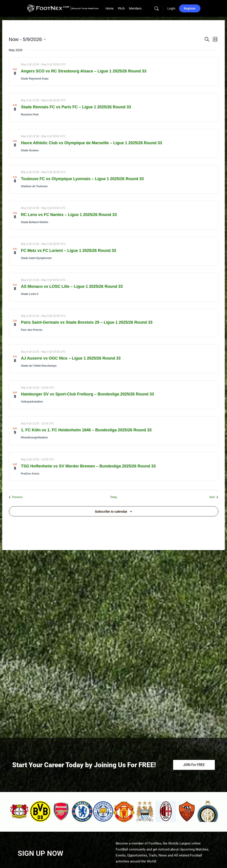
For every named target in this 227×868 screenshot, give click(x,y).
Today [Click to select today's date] (113, 497)
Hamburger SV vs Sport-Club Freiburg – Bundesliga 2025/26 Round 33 (88, 394)
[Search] (157, 8)
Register (190, 8)
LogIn (171, 8)
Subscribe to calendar (111, 512)
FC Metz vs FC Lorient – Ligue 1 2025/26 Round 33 (69, 251)
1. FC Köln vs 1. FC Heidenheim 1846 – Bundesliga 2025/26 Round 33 (86, 430)
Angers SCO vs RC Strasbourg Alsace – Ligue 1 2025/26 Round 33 (84, 71)
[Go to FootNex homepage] (63, 8)
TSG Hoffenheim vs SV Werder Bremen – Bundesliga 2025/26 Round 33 (88, 466)
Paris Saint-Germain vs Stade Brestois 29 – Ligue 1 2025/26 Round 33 (87, 322)
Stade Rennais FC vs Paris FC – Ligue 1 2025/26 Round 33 (76, 107)
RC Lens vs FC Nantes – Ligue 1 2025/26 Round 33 (69, 215)
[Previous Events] (16, 497)
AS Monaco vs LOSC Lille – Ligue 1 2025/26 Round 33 (72, 286)
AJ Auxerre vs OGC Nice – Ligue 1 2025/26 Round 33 (71, 358)
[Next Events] (214, 497)
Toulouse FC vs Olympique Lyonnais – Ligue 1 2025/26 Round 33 (82, 179)
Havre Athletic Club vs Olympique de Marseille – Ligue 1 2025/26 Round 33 (92, 143)
